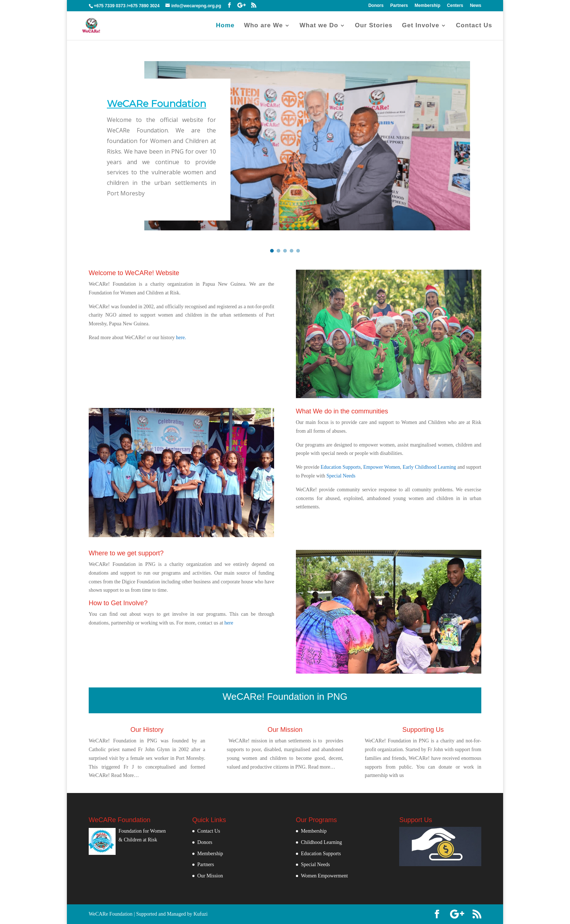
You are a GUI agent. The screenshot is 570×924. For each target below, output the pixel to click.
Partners (399, 6)
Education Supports (341, 467)
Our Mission (210, 876)
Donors (376, 6)
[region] (285, 150)
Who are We (263, 26)
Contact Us (474, 26)
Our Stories (374, 26)
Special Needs (341, 476)
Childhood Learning (322, 842)
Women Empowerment (324, 876)
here (229, 623)
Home (225, 26)
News (476, 6)
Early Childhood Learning (429, 467)
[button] (272, 251)
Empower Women (382, 467)
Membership (428, 6)
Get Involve (421, 26)
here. (181, 338)
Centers (455, 6)
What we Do (319, 26)
